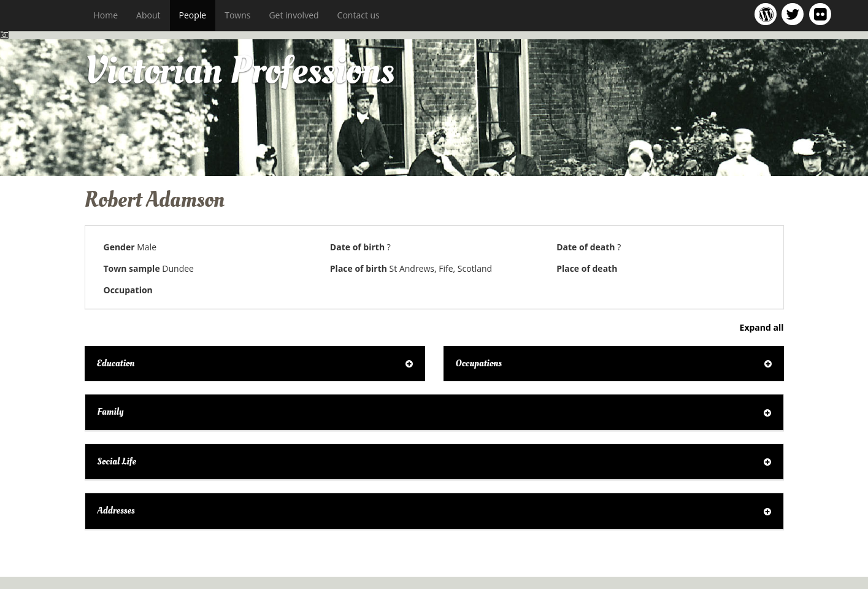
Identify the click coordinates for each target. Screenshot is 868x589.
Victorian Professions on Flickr (823, 14)
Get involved (294, 15)
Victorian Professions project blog (768, 14)
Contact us (359, 15)
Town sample (132, 268)
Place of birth (359, 268)
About (148, 15)
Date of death (586, 247)
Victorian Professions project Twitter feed (795, 14)
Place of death (587, 268)
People (193, 15)
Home (106, 15)
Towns (237, 15)
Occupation (128, 290)
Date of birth (357, 247)
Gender (119, 247)
